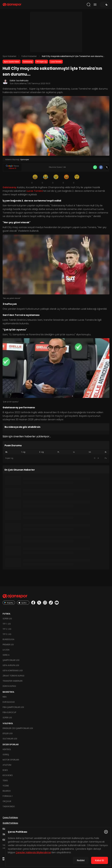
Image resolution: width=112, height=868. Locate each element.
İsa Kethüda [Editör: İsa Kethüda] (22, 81)
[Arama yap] (89, 5)
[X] (107, 167)
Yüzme (6, 786)
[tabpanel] (56, 458)
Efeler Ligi (8, 733)
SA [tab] (90, 452)
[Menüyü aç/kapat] (95, 5)
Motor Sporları (11, 760)
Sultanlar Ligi (10, 739)
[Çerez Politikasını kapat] (106, 832)
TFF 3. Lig (7, 634)
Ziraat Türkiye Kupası (13, 676)
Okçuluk (7, 801)
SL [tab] (6, 452)
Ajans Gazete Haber (12, 62)
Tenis (5, 780)
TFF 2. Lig (7, 629)
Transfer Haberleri (13, 681)
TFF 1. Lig (7, 624)
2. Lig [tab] (41, 452)
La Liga (6, 650)
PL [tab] (58, 452)
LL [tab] (74, 452)
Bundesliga (8, 639)
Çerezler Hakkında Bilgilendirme (33, 852)
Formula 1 (8, 796)
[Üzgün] (56, 179)
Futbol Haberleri (29, 56)
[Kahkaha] (46, 179)
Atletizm (7, 765)
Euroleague (9, 702)
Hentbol (7, 749)
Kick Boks (8, 775)
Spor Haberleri (9, 56)
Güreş (6, 755)
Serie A (6, 655)
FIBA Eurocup (9, 712)
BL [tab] (106, 452)
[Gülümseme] (35, 179)
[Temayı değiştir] (105, 5)
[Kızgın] (67, 179)
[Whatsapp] (95, 167)
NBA (5, 697)
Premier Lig (8, 645)
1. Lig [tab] (23, 452)
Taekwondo (9, 806)
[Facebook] (101, 167)
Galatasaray (28, 62)
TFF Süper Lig (41, 62)
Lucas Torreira (56, 62)
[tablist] (56, 452)
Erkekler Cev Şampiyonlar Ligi (18, 728)
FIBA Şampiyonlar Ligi (13, 707)
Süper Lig (7, 619)
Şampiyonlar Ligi (11, 660)
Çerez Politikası (10, 817)
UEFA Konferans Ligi (13, 671)
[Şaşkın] (77, 179)
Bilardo (7, 791)
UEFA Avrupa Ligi (11, 665)
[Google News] (12, 167)
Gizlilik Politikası (10, 823)
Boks (5, 770)
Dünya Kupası (9, 686)
